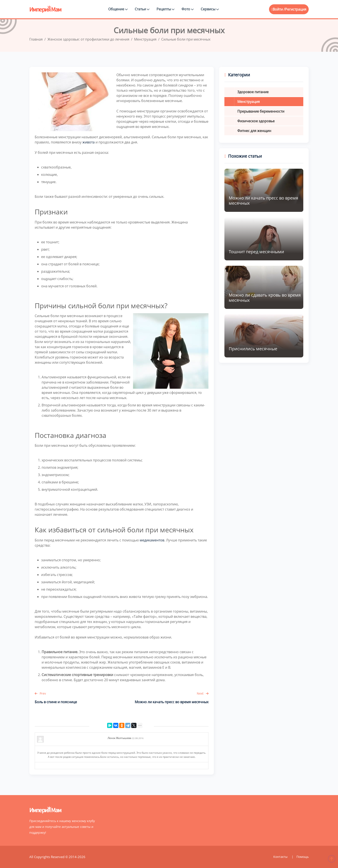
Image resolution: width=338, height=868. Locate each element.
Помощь (303, 857)
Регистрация (296, 9)
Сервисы (210, 9)
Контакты (281, 857)
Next (203, 693)
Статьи (142, 9)
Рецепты (165, 9)
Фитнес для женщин (254, 131)
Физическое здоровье (256, 121)
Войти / (278, 9)
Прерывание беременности (261, 111)
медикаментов (152, 540)
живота (88, 142)
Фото (188, 9)
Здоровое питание (253, 92)
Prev (40, 693)
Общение (118, 9)
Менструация (249, 102)
